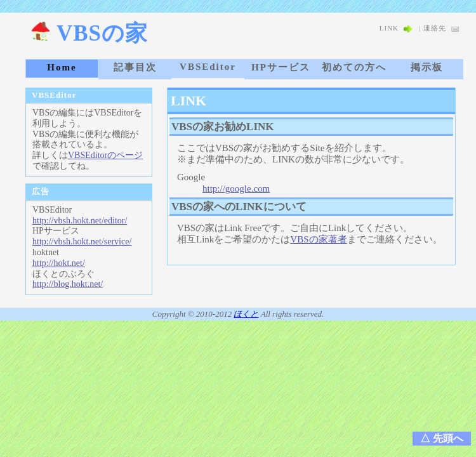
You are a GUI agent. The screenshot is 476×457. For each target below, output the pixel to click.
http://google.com (236, 189)
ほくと (246, 314)
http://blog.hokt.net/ (68, 284)
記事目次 (135, 67)
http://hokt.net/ (59, 263)
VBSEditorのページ (105, 155)
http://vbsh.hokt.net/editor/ (80, 221)
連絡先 (442, 28)
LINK (396, 28)
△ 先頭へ (442, 438)
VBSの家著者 (318, 239)
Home (62, 67)
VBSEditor (208, 67)
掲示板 (427, 67)
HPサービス (281, 67)
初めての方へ (354, 67)
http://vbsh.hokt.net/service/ (82, 242)
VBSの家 (89, 33)
